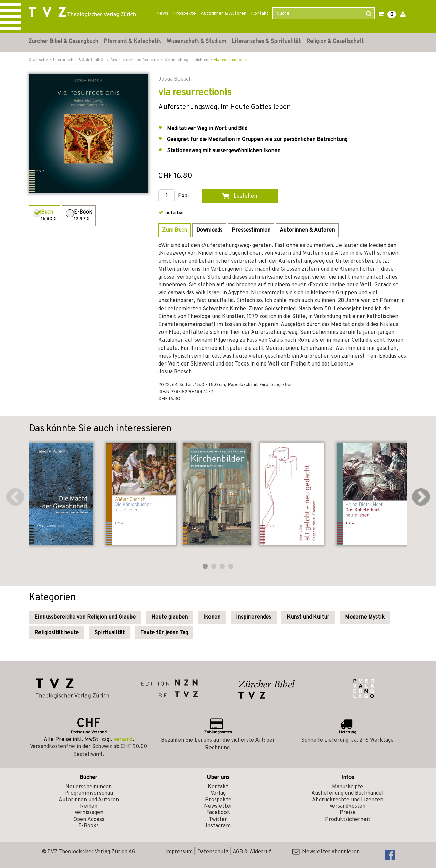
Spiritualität (110, 633)
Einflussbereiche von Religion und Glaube (85, 617)
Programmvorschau (89, 793)
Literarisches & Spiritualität (266, 42)
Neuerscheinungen (89, 787)
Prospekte (184, 13)
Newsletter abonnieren (326, 852)
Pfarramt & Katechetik (132, 42)
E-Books (89, 826)
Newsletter (218, 806)
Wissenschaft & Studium (196, 42)
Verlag (218, 793)
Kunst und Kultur (308, 617)
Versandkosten (347, 806)
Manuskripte (348, 787)
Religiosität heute (57, 633)
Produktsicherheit (348, 820)
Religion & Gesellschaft (335, 42)
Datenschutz (213, 852)
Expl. (184, 196)
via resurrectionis (230, 60)
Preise (348, 813)
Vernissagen (89, 813)
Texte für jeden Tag (164, 633)
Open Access (89, 820)
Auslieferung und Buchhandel (347, 793)
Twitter (218, 820)
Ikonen (212, 617)
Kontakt (260, 13)
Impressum (179, 852)
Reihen (89, 806)
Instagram (218, 826)
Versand (123, 740)
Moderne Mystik (365, 617)
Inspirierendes (254, 617)
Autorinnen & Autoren (223, 13)
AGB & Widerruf (252, 852)
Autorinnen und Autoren (89, 800)
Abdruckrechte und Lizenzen (348, 800)
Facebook (218, 813)
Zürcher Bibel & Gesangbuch (63, 42)
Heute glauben (169, 617)
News (162, 13)
